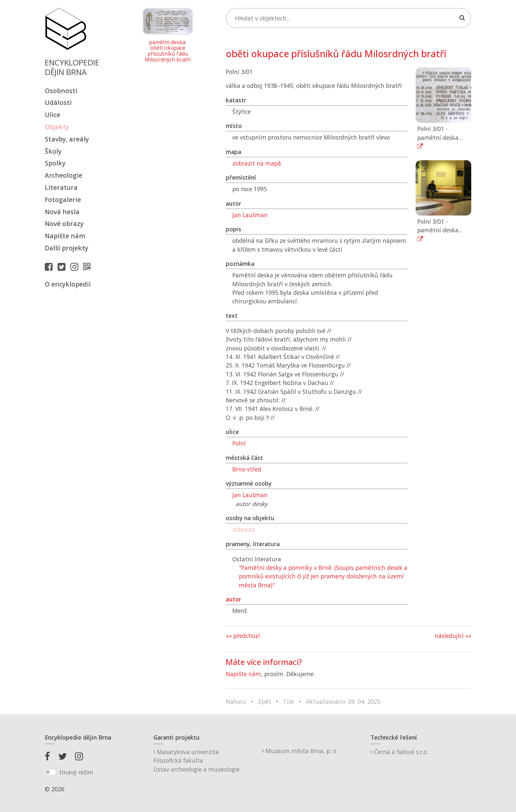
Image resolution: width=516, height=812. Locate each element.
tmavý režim (76, 772)
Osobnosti (61, 91)
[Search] (348, 18)
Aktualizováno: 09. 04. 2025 (343, 701)
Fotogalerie (63, 200)
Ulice (52, 115)
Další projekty (66, 248)
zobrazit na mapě (257, 163)
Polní (239, 443)
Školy (53, 151)
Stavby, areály (67, 139)
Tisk (289, 701)
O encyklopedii (68, 284)
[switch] (51, 772)
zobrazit (244, 529)
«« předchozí (243, 636)
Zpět (265, 701)
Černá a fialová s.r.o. (399, 752)
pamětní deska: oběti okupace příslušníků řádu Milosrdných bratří (168, 51)
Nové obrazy (64, 224)
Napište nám (65, 236)
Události (58, 102)
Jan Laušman (250, 215)
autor (233, 599)
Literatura (61, 187)
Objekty (57, 127)
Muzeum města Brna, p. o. (300, 751)
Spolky (55, 163)
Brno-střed (247, 469)
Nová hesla (62, 212)
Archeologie (64, 175)
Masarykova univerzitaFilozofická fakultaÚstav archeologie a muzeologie (196, 761)
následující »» (453, 636)
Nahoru (236, 701)
